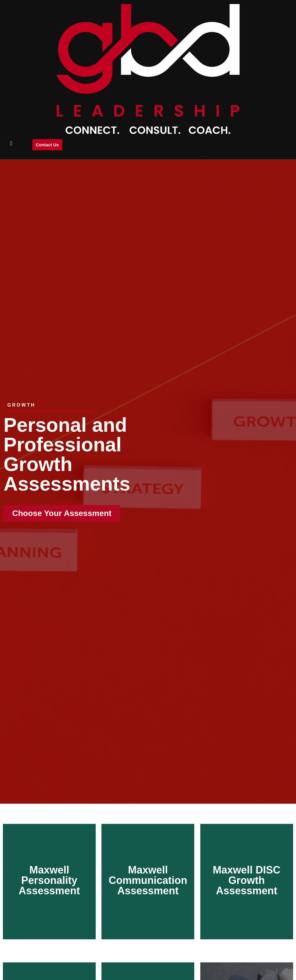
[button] (11, 143)
